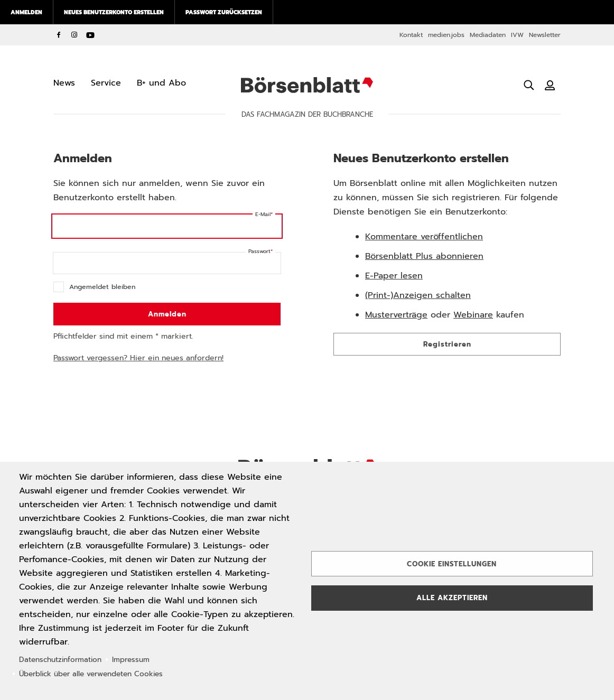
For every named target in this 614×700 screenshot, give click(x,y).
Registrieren (447, 344)
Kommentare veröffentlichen (424, 237)
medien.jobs (446, 35)
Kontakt (411, 35)
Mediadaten (488, 35)
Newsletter (545, 35)
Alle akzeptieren (452, 598)
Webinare (473, 315)
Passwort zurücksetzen (224, 12)
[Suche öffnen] (529, 85)
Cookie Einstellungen (452, 564)
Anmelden (26, 12)
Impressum (131, 660)
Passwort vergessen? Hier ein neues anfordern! (138, 358)
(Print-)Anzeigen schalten (418, 295)
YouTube (90, 35)
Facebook (59, 35)
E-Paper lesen (394, 276)
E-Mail (263, 214)
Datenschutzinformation (60, 660)
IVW (517, 35)
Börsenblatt (307, 85)
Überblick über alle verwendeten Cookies (91, 674)
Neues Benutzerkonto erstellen (114, 12)
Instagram (75, 35)
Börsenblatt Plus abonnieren (424, 256)
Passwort (259, 251)
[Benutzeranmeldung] (550, 85)
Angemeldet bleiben (102, 287)
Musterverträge (396, 315)
